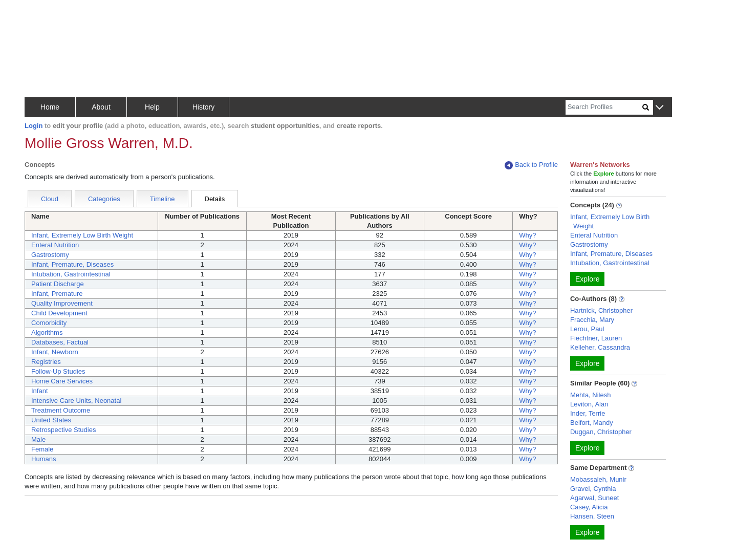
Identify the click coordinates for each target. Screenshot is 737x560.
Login (34, 126)
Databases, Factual (60, 342)
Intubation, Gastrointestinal (71, 274)
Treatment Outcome (61, 410)
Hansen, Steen (592, 516)
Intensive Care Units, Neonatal (76, 401)
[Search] (604, 107)
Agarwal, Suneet (594, 498)
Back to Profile (531, 165)
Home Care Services (62, 381)
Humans (44, 459)
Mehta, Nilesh (590, 395)
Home (50, 107)
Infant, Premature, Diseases (72, 264)
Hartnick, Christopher (601, 310)
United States (51, 420)
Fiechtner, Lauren (596, 338)
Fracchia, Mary (592, 320)
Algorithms (47, 332)
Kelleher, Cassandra (600, 347)
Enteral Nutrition (55, 245)
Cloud (50, 199)
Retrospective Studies (63, 430)
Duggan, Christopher (601, 432)
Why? (527, 235)
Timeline (162, 199)
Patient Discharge (58, 284)
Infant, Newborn (55, 352)
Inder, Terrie (588, 413)
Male (38, 439)
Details (215, 199)
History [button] (204, 107)
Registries (46, 362)
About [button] (101, 107)
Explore (587, 279)
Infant (40, 391)
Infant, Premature (57, 294)
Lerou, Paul (587, 329)
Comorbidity (49, 323)
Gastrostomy (50, 255)
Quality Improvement (62, 303)
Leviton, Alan (589, 404)
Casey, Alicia (589, 507)
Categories (104, 199)
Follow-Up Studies (58, 371)
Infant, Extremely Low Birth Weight (82, 235)
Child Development (59, 313)
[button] (659, 108)
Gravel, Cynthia (593, 489)
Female (42, 449)
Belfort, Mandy (592, 423)
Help (152, 107)
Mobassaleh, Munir (598, 479)
